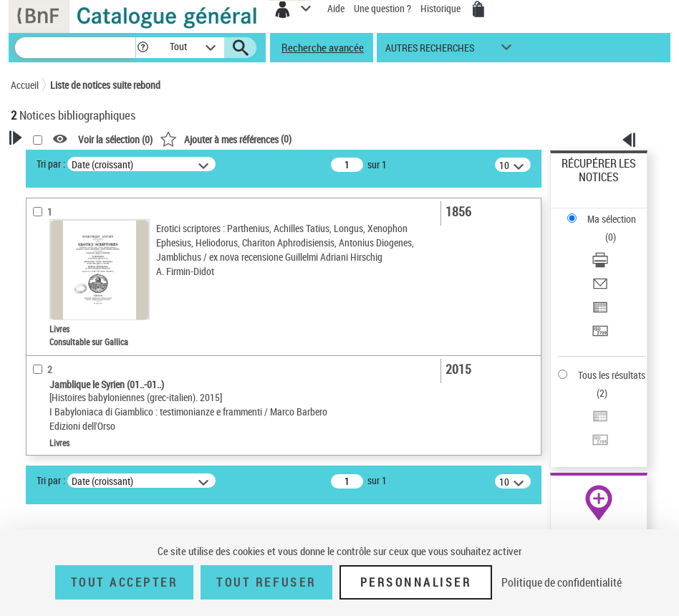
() (226, 139)
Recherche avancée (323, 47)
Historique (442, 8)
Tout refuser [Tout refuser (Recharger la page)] (266, 582)
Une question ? (382, 8)
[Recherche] (75, 48)
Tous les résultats (612, 375)
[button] (143, 48)
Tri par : (51, 164)
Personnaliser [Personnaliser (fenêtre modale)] (416, 582)
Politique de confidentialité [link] (562, 582)
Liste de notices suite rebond (105, 85)
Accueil (25, 85)
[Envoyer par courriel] (600, 288)
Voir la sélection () (115, 139)
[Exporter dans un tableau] (600, 312)
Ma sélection (612, 219)
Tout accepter (125, 582)
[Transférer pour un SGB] (600, 336)
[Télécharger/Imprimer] (600, 265)
